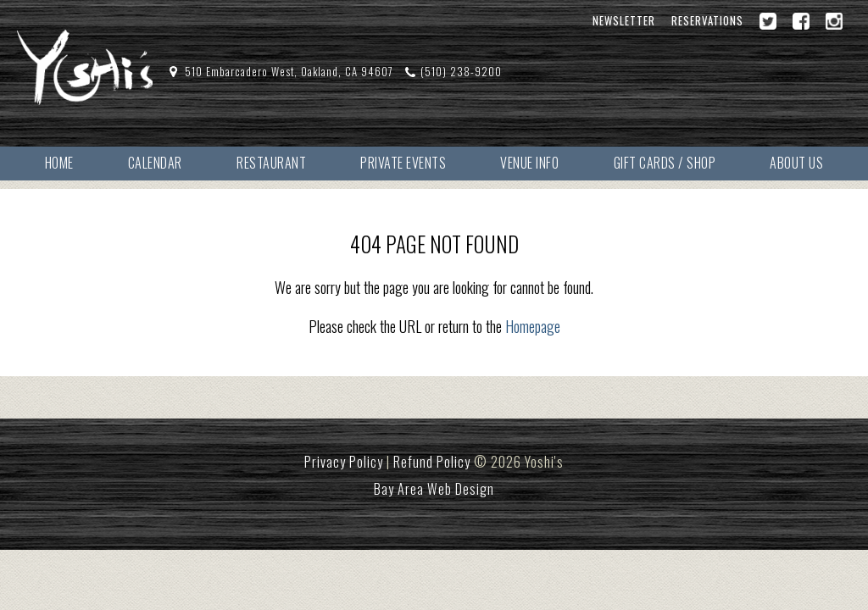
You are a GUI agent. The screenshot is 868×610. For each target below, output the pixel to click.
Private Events (403, 163)
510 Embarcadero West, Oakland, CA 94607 (289, 72)
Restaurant (271, 163)
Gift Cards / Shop (665, 163)
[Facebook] (801, 21)
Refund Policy (432, 462)
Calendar (155, 163)
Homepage (533, 326)
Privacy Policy (344, 462)
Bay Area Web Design (434, 489)
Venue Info (529, 163)
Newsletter (624, 21)
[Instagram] (834, 21)
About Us (796, 163)
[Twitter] (768, 21)
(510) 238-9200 (461, 72)
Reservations (707, 21)
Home (59, 163)
